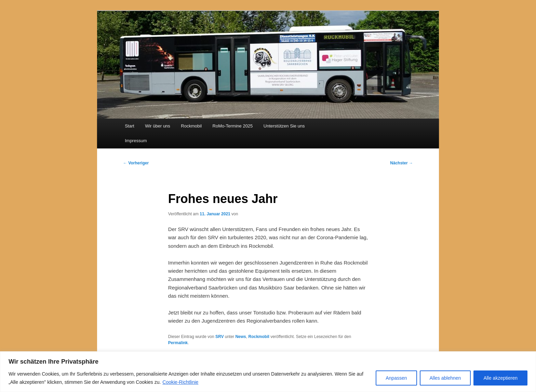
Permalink (178, 343)
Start (129, 126)
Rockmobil (191, 126)
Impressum (136, 141)
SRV (219, 337)
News (240, 337)
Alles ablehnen (445, 378)
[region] (268, 372)
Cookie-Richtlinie (180, 382)
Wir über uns (158, 126)
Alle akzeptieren (500, 378)
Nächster (401, 163)
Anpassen (396, 378)
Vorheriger (136, 163)
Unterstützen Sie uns (284, 126)
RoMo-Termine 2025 (233, 126)
